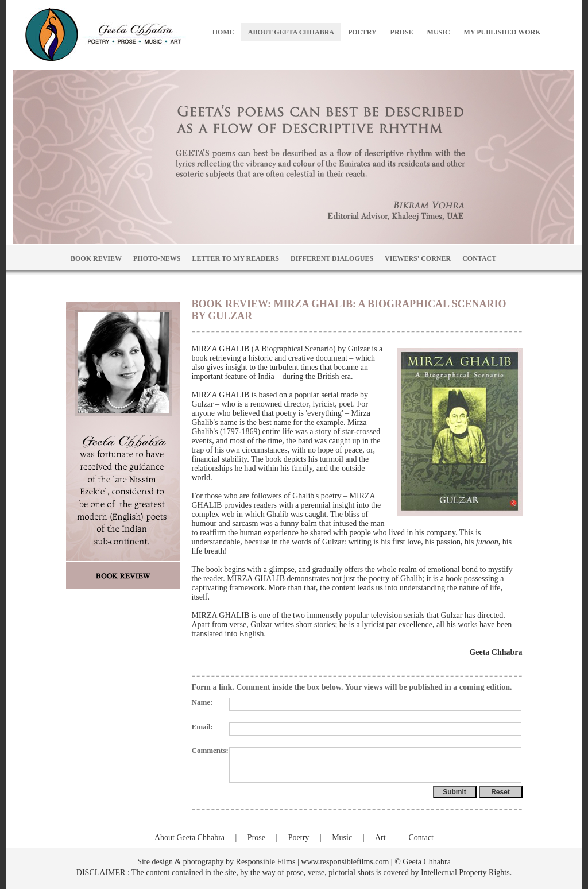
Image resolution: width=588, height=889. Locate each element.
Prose (256, 838)
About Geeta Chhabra (189, 838)
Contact (421, 838)
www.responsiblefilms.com (345, 862)
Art (380, 838)
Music (342, 838)
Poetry (299, 838)
